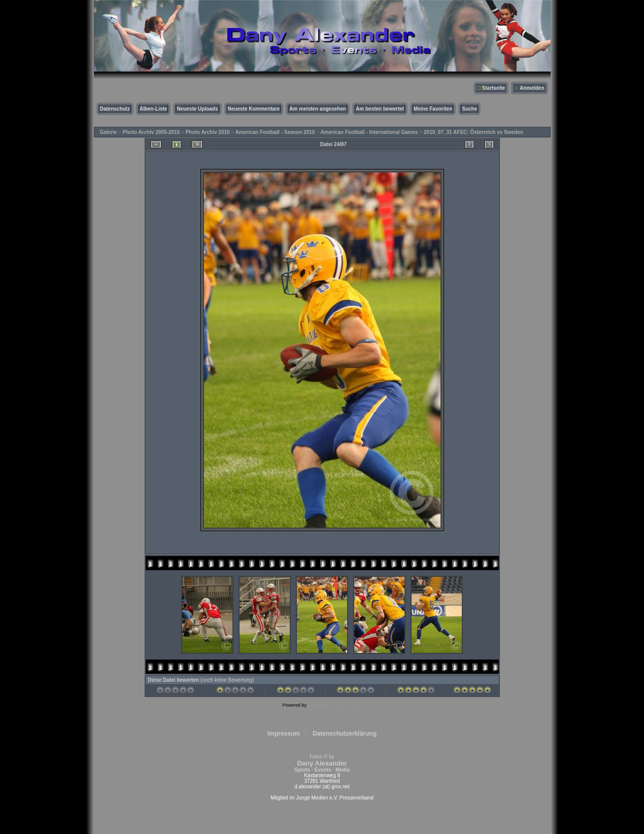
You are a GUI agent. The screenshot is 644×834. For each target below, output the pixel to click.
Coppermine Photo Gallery (334, 705)
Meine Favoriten (433, 109)
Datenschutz (115, 109)
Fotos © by (322, 763)
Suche (469, 109)
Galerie (109, 132)
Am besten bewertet (380, 109)
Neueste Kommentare (254, 109)
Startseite (494, 88)
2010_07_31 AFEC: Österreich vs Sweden (473, 132)
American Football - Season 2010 (275, 132)
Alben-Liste (153, 109)
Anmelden (532, 88)
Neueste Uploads (197, 109)
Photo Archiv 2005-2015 (151, 132)
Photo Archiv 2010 (208, 132)
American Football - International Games (369, 132)
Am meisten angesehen (318, 109)
